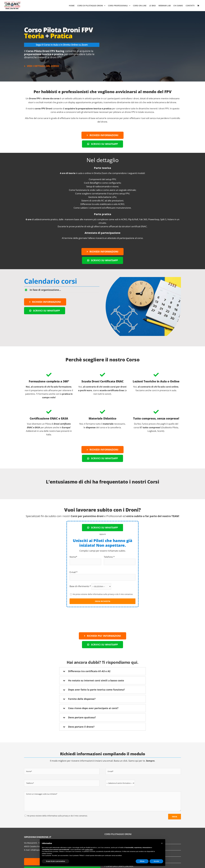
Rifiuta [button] (142, 861)
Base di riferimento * (90, 586)
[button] (162, 843)
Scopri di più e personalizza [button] (55, 861)
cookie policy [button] (89, 849)
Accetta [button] (156, 861)
